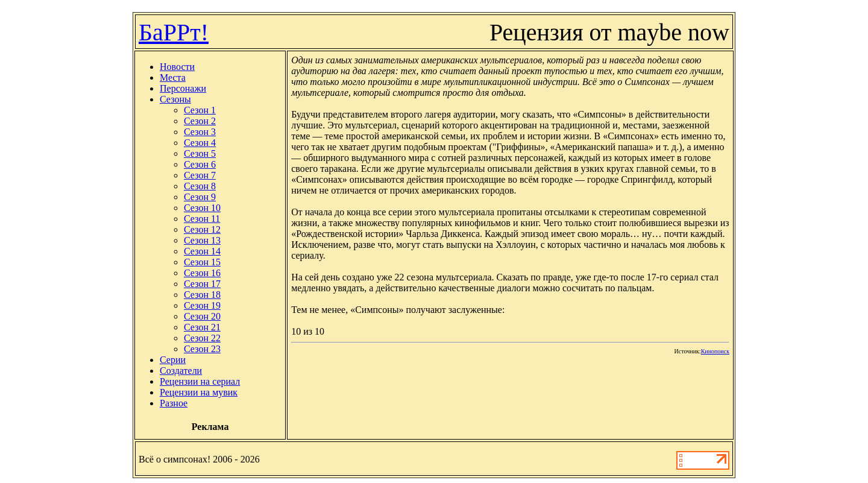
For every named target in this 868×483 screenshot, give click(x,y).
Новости (177, 67)
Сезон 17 (202, 284)
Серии (173, 360)
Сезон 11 (202, 219)
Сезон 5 (200, 153)
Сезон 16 (202, 273)
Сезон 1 (200, 110)
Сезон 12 (202, 229)
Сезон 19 (202, 305)
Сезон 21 (202, 327)
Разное (174, 403)
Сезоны (175, 99)
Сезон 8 (200, 186)
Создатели (181, 371)
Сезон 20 (202, 316)
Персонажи (183, 88)
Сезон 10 (202, 208)
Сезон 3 (200, 132)
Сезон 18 (202, 295)
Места (173, 77)
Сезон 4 (200, 143)
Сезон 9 (200, 197)
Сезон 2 (200, 121)
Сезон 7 (200, 175)
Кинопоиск (715, 351)
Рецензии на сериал (200, 381)
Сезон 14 (202, 251)
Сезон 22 (202, 338)
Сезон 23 (202, 349)
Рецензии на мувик (199, 392)
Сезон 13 (202, 240)
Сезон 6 (200, 164)
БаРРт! (174, 32)
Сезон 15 (202, 262)
